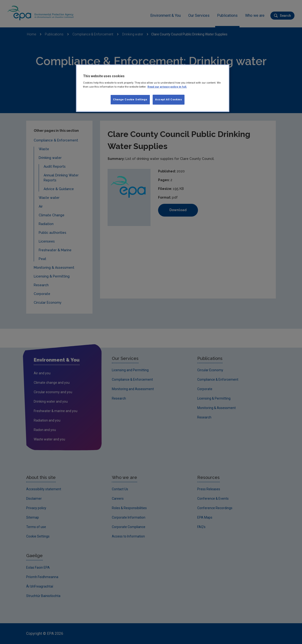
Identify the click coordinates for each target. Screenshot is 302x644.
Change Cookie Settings (130, 99)
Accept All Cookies (169, 99)
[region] (153, 88)
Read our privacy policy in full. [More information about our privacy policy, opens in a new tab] (167, 87)
